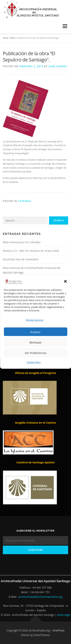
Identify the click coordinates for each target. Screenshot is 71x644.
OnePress (59, 630)
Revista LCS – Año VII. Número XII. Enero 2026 (31, 251)
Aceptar (35, 332)
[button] (65, 281)
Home (6, 38)
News (13, 38)
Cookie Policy (34, 362)
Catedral (25, 201)
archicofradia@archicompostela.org (40, 597)
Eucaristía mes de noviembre (21, 259)
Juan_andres (58, 66)
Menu (65, 26)
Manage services (34, 320)
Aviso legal (64, 615)
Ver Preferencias (35, 353)
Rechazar (36, 342)
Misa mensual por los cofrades (22, 242)
